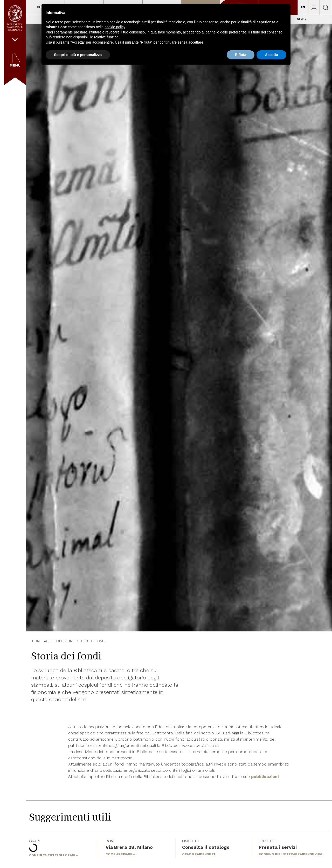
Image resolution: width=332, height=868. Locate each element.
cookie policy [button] (115, 27)
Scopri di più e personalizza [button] (78, 55)
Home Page (41, 641)
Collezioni (64, 641)
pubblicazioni (265, 777)
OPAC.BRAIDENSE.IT (199, 854)
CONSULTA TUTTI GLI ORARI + (54, 855)
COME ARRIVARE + (120, 854)
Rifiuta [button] (241, 55)
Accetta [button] (271, 55)
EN (303, 7)
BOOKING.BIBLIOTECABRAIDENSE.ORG (290, 854)
